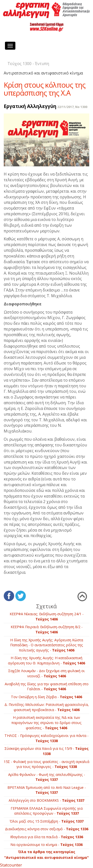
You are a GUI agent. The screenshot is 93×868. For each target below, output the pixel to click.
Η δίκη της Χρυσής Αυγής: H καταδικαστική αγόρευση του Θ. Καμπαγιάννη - (46, 660)
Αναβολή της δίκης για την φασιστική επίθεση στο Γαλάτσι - (47, 687)
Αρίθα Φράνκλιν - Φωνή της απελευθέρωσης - (47, 777)
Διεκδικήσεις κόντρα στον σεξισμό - (47, 829)
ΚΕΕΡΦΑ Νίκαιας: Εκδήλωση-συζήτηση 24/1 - (47, 616)
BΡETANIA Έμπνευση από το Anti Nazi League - (47, 790)
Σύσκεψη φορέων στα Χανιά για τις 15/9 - (46, 751)
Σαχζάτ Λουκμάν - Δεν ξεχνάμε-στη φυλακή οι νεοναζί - (46, 673)
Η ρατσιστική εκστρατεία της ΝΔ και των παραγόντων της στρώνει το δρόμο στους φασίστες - (46, 723)
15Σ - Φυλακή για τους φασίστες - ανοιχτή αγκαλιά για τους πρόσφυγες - (46, 764)
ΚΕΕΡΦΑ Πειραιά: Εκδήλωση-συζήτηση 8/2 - (47, 629)
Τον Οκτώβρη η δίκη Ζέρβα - (46, 697)
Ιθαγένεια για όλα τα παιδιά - (47, 837)
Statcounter (11, 865)
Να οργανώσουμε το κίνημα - (46, 845)
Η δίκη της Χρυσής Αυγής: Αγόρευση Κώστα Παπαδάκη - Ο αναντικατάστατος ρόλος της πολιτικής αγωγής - (47, 645)
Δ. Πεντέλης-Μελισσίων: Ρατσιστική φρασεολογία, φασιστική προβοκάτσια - (47, 707)
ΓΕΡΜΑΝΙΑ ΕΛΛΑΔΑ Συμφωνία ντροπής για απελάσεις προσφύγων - (47, 811)
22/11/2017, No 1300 (72, 107)
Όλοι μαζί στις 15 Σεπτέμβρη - (47, 821)
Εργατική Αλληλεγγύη (30, 106)
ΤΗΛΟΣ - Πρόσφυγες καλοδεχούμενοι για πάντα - (46, 738)
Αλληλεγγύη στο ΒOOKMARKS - (46, 800)
